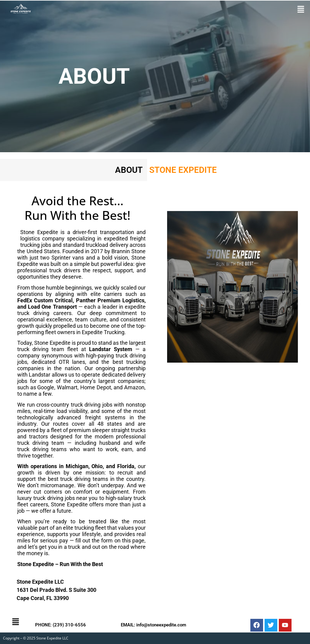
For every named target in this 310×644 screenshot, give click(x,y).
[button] (301, 9)
